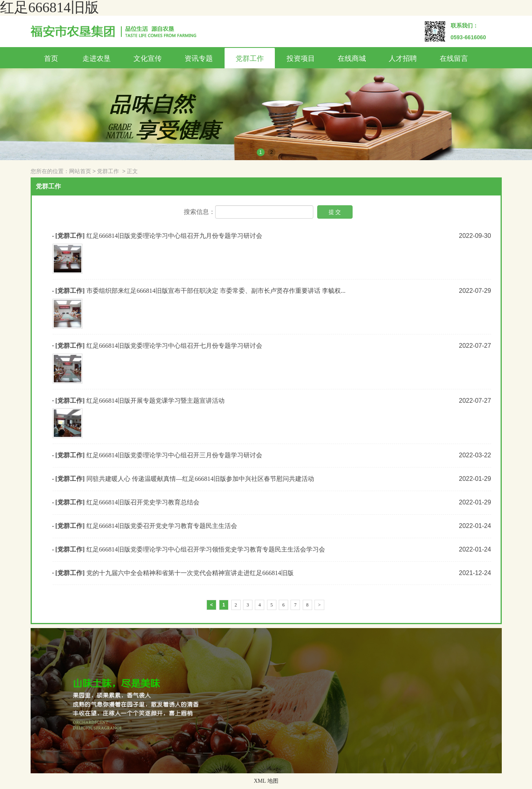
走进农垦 (97, 58)
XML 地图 (266, 781)
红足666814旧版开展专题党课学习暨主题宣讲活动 (155, 401)
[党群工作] (70, 236)
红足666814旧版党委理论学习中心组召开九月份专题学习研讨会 (174, 236)
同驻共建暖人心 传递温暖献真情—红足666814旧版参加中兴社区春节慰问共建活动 (200, 479)
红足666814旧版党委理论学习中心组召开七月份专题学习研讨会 (174, 346)
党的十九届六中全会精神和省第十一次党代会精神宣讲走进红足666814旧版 (190, 573)
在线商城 (352, 58)
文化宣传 (148, 58)
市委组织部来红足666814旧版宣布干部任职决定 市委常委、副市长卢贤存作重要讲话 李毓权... (216, 291)
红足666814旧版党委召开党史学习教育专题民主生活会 (162, 526)
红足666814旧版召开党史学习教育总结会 (143, 502)
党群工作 (250, 58)
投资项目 (301, 58)
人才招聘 (403, 58)
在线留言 (454, 58)
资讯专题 (199, 58)
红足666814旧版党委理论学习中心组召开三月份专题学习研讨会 (174, 455)
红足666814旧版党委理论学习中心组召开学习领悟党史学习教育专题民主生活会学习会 (206, 549)
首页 (51, 58)
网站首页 (80, 171)
